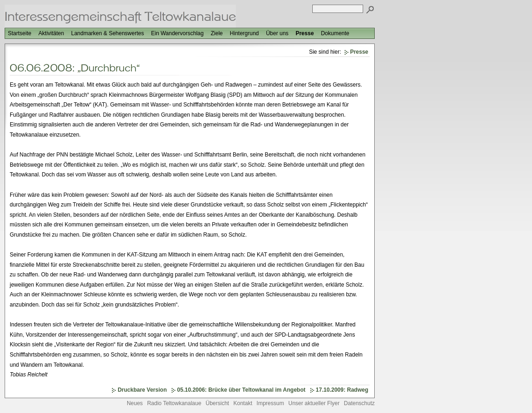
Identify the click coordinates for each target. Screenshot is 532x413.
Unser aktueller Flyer (314, 403)
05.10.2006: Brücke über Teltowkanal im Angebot (241, 390)
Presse (305, 33)
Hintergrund (244, 33)
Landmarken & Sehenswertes (108, 33)
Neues (135, 403)
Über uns (277, 33)
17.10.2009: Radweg (342, 390)
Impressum (270, 403)
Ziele (217, 33)
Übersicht (217, 403)
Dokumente (335, 33)
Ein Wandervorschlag (178, 33)
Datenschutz (359, 403)
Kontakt (243, 403)
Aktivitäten (51, 33)
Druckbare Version (142, 390)
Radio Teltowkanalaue (174, 403)
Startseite (20, 33)
